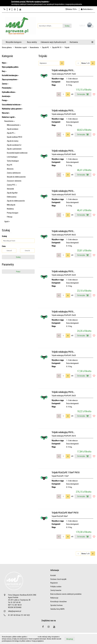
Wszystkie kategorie (14, 42)
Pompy (5, 100)
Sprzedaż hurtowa (56, 605)
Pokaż (18, 272)
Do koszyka (83, 94)
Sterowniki (10, 189)
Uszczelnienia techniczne (12, 105)
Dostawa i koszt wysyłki (58, 579)
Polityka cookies (56, 587)
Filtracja (10, 217)
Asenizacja (6, 96)
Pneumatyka (7, 88)
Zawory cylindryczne (14, 173)
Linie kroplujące (12, 157)
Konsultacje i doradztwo (59, 602)
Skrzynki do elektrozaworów (16, 177)
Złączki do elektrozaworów (16, 201)
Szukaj (18, 257)
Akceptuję (70, 639)
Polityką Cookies (32, 637)
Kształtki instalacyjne (10, 75)
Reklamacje (54, 598)
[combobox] (51, 63)
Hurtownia (74, 42)
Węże (5, 63)
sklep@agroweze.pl (15, 611)
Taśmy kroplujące (13, 161)
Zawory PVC (12, 185)
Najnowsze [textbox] (43, 63)
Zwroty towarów (56, 590)
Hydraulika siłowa (9, 92)
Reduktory (10, 209)
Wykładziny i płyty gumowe (12, 109)
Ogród (7, 222)
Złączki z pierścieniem (14, 149)
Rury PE (10, 165)
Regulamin (54, 583)
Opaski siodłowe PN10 (14, 137)
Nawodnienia (10, 121)
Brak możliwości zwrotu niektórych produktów (66, 594)
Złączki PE (11, 133)
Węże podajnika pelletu (10, 67)
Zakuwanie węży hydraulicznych (53, 42)
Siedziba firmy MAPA (57, 609)
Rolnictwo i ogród (9, 117)
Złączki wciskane (13, 129)
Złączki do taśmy (13, 141)
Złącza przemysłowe (10, 80)
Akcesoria (10, 169)
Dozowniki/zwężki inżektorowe (17, 153)
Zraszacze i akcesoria (14, 181)
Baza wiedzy (32, 42)
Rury (4, 71)
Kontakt (53, 575)
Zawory (5, 84)
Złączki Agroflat (12, 193)
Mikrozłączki (11, 205)
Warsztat (6, 113)
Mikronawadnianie (14, 125)
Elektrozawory (12, 197)
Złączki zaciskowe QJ (14, 145)
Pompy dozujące (13, 213)
